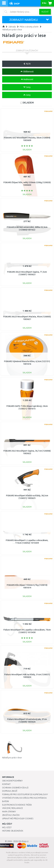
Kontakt (6, 784)
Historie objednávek (13, 831)
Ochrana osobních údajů (15, 788)
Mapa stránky (9, 812)
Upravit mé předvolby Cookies (18, 819)
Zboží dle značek (11, 815)
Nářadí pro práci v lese (12, 30)
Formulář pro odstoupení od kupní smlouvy (25, 794)
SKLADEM (28, 103)
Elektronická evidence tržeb (17, 805)
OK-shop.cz (23, 841)
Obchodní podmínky (12, 781)
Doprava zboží (10, 791)
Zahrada (12, 27)
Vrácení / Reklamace (13, 808)
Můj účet (7, 827)
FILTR (27, 64)
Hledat (45, 12)
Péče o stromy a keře (29, 27)
